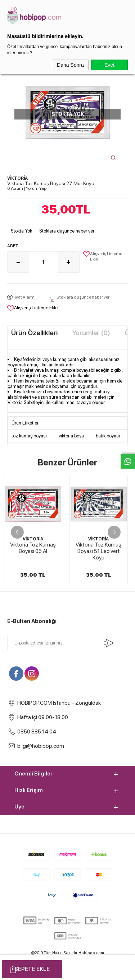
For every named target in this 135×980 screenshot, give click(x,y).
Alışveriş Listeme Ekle (103, 256)
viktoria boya (71, 436)
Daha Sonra (70, 65)
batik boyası (108, 436)
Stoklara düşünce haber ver (67, 231)
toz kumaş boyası (29, 436)
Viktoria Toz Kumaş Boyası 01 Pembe (98, 548)
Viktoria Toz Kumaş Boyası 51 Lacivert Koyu (33, 551)
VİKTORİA (33, 539)
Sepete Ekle (32, 969)
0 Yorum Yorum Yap (27, 188)
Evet (109, 65)
